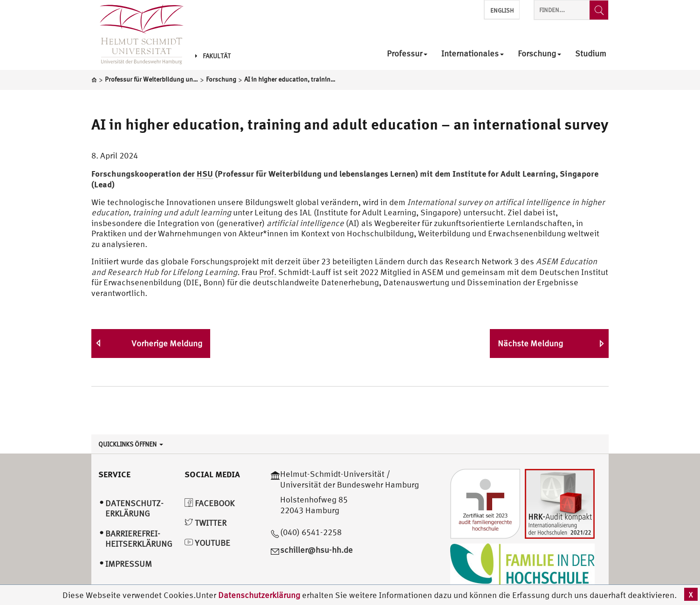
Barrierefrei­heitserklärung (139, 539)
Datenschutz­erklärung (134, 509)
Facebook (209, 503)
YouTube (207, 543)
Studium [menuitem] (591, 54)
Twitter (206, 523)
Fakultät (213, 56)
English (502, 10)
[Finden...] (599, 10)
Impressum (129, 564)
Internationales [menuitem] (473, 54)
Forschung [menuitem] (539, 54)
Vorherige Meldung (167, 343)
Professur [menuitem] (407, 54)
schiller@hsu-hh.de (316, 550)
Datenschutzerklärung (259, 595)
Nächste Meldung (530, 343)
